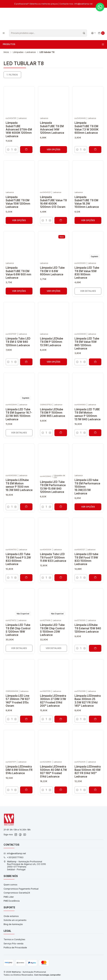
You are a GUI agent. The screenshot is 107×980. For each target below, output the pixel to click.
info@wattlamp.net (15, 853)
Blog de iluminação (13, 924)
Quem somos (10, 885)
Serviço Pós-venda (13, 944)
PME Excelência (12, 901)
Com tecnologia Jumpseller (47, 975)
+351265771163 (13, 857)
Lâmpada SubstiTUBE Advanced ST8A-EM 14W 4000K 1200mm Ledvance (19, 129)
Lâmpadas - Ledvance (24, 52)
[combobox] (48, 33)
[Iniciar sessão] (94, 33)
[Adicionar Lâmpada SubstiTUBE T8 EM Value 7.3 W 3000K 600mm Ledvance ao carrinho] (95, 150)
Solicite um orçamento (15, 920)
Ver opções (53, 149)
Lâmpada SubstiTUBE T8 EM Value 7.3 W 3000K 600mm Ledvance (86, 128)
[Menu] (4, 33)
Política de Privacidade (15, 948)
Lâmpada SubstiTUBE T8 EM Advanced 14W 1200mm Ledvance (52, 128)
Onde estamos (11, 916)
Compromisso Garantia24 (17, 893)
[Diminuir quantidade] (8, 150)
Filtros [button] (12, 75)
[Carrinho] (101, 33)
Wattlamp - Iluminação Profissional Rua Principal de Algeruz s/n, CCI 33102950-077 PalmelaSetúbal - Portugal (25, 865)
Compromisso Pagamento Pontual (21, 889)
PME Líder (9, 897)
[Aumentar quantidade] (15, 150)
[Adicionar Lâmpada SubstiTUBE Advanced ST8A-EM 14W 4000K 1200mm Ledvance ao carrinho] (26, 150)
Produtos (54, 44)
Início (6, 52)
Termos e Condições (14, 939)
